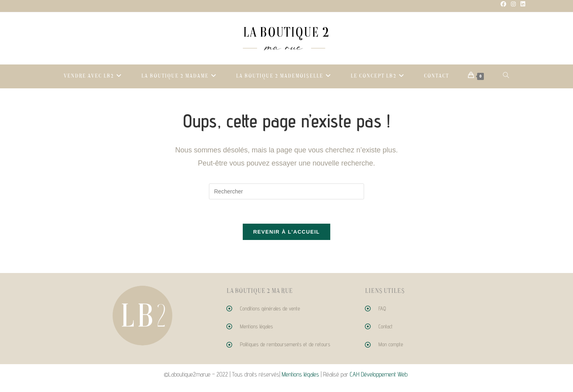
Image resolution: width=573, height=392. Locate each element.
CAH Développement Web (379, 374)
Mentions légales (300, 374)
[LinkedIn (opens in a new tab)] (522, 4)
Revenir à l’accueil (286, 232)
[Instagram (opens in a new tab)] (513, 4)
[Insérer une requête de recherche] (286, 191)
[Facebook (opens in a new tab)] (503, 4)
